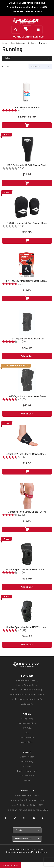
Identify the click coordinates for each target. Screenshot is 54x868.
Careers (27, 766)
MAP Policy (27, 728)
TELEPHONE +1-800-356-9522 (27, 795)
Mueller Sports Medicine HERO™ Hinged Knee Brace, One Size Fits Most (27, 628)
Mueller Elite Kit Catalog (27, 680)
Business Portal (27, 776)
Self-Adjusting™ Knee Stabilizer (27, 339)
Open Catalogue (18, 43)
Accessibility (27, 742)
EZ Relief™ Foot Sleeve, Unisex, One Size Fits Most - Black (27, 454)
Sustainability (27, 704)
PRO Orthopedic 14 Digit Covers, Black (27, 223)
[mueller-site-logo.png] (26, 21)
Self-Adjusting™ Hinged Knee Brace (27, 397)
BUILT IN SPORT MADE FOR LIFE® (27, 3)
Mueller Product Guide (27, 685)
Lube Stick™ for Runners (27, 108)
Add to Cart (27, 356)
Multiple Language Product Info (27, 699)
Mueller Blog (27, 761)
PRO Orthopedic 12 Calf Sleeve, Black (27, 166)
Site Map (27, 780)
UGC (27, 733)
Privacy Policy (27, 719)
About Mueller (27, 757)
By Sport (32, 43)
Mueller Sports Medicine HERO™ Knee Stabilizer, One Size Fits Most (27, 570)
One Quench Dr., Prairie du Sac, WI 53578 (29, 810)
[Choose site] (27, 839)
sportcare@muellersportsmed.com (27, 800)
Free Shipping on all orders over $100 (27, 7)
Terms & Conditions (27, 723)
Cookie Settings (10, 865)
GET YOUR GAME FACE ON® (27, 11)
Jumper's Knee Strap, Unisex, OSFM (27, 512)
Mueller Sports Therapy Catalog (27, 690)
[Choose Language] (27, 830)
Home (5, 43)
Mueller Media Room (27, 771)
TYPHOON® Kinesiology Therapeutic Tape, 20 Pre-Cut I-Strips (27, 281)
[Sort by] (40, 66)
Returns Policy (27, 737)
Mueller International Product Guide (27, 694)
